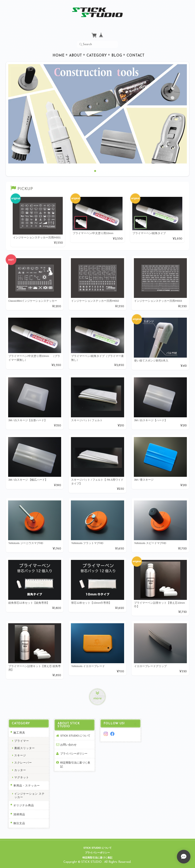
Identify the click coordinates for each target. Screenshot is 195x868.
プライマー (22, 741)
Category (97, 56)
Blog (117, 56)
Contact (136, 56)
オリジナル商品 (24, 805)
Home (59, 56)
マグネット (22, 777)
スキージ (20, 755)
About (76, 56)
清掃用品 (19, 814)
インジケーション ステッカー (29, 795)
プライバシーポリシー (74, 753)
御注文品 (19, 823)
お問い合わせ (68, 745)
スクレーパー (23, 763)
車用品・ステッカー (27, 785)
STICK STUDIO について (75, 736)
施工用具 (19, 733)
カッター (20, 770)
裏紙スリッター (25, 748)
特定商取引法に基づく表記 (75, 765)
